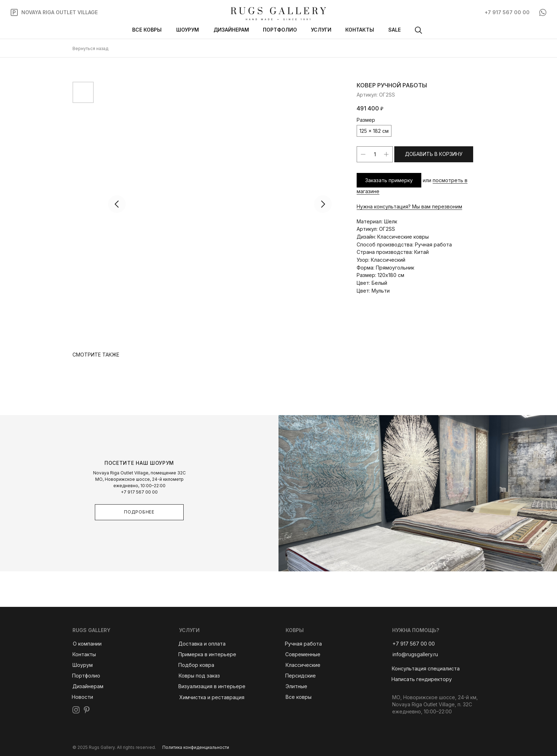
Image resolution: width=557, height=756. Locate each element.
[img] (278, 14)
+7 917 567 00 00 (139, 492)
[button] (426, 669)
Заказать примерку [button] (389, 180)
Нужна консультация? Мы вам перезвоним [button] (409, 206)
